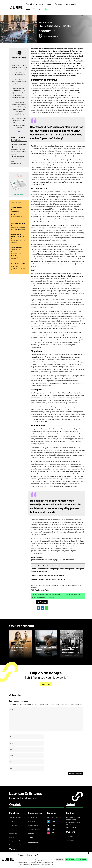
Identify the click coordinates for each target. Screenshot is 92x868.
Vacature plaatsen (34, 842)
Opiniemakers (53, 36)
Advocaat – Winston (16, 207)
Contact (70, 813)
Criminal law (13, 829)
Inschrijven (46, 684)
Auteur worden (33, 818)
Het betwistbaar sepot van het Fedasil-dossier (48, 575)
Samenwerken (71, 4)
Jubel (63, 656)
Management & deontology (17, 841)
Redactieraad (70, 840)
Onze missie (70, 836)
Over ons (37, 9)
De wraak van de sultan (20, 145)
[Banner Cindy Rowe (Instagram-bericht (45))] (19, 197)
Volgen (54, 822)
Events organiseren (34, 829)
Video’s (13, 849)
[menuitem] (46, 11)
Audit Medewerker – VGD (18, 223)
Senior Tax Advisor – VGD (18, 264)
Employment (13, 833)
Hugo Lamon (39, 652)
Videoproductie (33, 825)
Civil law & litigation (15, 818)
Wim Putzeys (68, 656)
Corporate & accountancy (17, 825)
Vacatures (31, 833)
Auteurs (39, 4)
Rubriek (29, 4)
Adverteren (32, 821)
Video (49, 4)
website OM (40, 184)
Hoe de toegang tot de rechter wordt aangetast (49, 579)
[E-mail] (19, 132)
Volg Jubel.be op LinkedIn (40, 590)
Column (49, 23)
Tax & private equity (15, 845)
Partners (58, 4)
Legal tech (12, 837)
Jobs (28, 9)
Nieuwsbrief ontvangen (54, 818)
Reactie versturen (76, 774)
